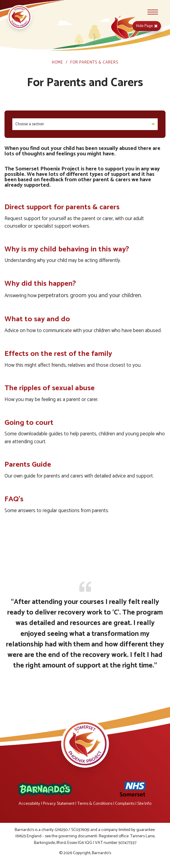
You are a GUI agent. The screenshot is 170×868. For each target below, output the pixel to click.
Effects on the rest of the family (58, 354)
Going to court (29, 423)
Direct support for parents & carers (62, 207)
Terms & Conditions (95, 804)
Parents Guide (28, 465)
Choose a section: (85, 124)
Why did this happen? (40, 284)
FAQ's (14, 499)
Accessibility (29, 804)
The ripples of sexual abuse (50, 388)
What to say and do (37, 319)
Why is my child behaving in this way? (67, 249)
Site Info (144, 804)
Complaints (125, 804)
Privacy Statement (59, 804)
